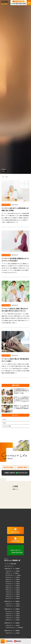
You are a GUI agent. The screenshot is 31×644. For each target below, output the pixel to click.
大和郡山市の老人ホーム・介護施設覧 (14, 628)
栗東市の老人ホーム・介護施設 (13, 633)
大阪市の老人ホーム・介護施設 (13, 571)
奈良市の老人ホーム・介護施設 (13, 625)
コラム (4, 423)
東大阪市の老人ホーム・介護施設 (13, 575)
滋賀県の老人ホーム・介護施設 (12, 631)
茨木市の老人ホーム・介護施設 (13, 584)
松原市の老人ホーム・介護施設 (13, 596)
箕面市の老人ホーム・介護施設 (13, 588)
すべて (4, 420)
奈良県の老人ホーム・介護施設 (12, 623)
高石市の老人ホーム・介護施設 (13, 598)
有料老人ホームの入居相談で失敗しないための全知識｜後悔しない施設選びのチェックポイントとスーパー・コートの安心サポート (21, 400)
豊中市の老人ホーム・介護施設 (13, 577)
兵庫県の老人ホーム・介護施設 (12, 609)
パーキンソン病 (6, 205)
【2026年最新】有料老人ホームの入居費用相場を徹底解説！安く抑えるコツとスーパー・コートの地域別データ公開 (21, 391)
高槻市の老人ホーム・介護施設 (13, 579)
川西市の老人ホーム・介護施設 (13, 618)
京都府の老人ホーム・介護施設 (12, 601)
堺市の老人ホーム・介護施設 (12, 573)
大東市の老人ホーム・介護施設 (13, 592)
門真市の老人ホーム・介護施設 (13, 590)
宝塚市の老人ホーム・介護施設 (13, 616)
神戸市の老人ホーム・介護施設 (13, 612)
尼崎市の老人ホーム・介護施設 (13, 614)
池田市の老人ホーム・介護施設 (13, 586)
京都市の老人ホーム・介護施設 (13, 604)
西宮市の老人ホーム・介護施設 (13, 620)
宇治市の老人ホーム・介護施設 (13, 606)
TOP (3, 177)
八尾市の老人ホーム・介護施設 (13, 594)
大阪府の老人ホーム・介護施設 (12, 569)
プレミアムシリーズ (9, 566)
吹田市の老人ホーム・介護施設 (13, 582)
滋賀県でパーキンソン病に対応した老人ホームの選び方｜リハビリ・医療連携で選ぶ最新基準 (21, 407)
